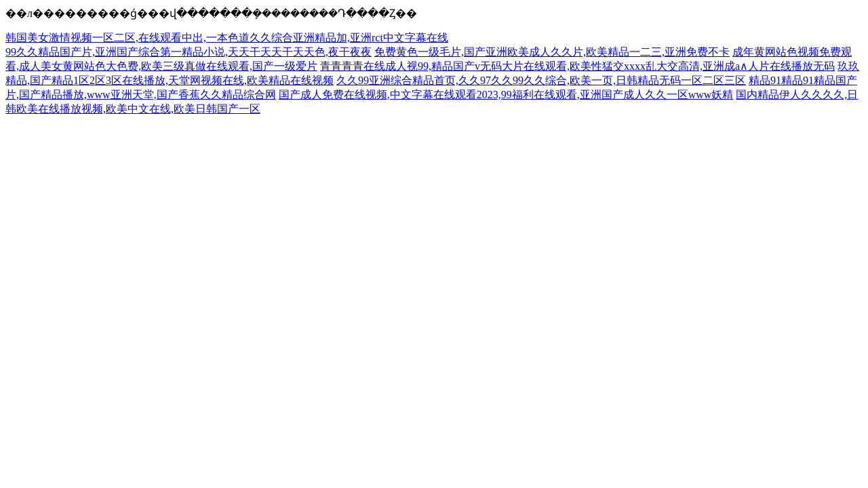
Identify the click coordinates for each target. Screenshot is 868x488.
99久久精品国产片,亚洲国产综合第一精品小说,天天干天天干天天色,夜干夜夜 (189, 52)
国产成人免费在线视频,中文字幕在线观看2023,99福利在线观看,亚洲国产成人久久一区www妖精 (506, 95)
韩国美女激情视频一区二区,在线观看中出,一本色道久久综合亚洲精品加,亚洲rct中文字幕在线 (227, 38)
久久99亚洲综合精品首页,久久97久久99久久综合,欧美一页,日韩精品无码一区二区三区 (541, 80)
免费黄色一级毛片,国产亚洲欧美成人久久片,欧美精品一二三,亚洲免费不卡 (552, 52)
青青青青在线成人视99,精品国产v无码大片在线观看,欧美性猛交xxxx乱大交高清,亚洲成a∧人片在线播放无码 (577, 66)
